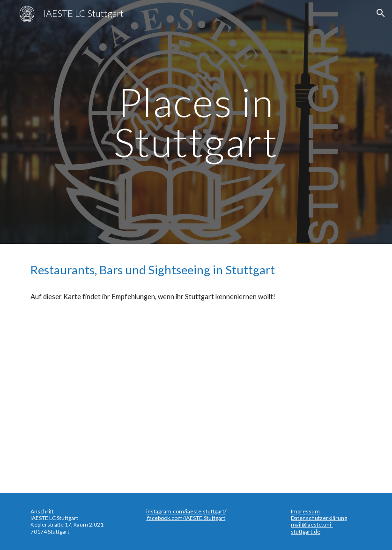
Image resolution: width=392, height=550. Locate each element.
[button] (381, 13)
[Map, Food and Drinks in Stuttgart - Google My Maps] (196, 396)
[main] (196, 122)
